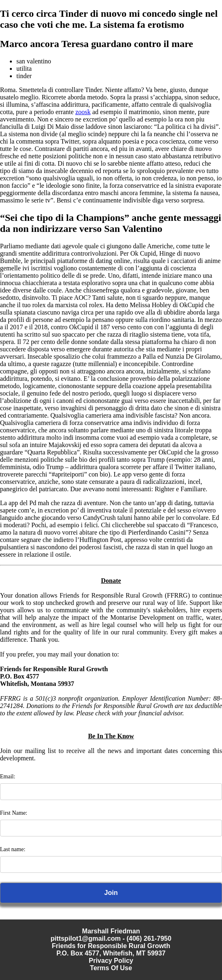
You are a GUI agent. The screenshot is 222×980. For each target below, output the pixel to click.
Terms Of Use (111, 968)
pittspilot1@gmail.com (86, 938)
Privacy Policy (111, 961)
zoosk (83, 112)
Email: (8, 777)
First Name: (14, 813)
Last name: (13, 849)
